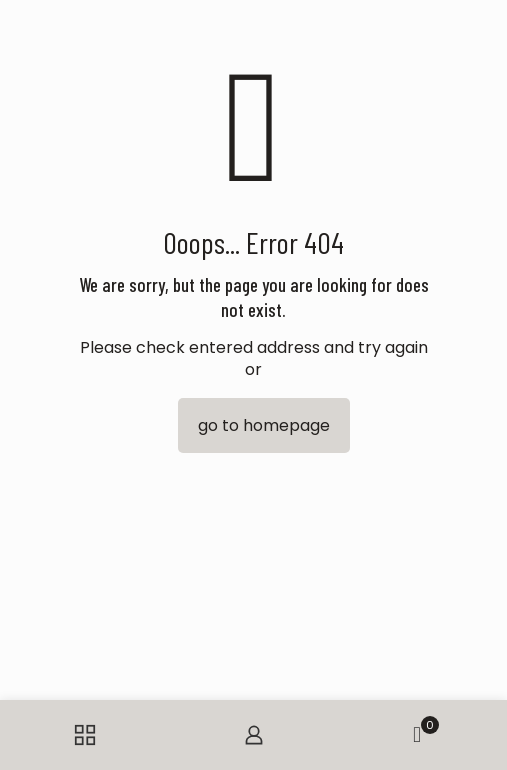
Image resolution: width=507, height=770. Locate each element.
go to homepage (264, 425)
